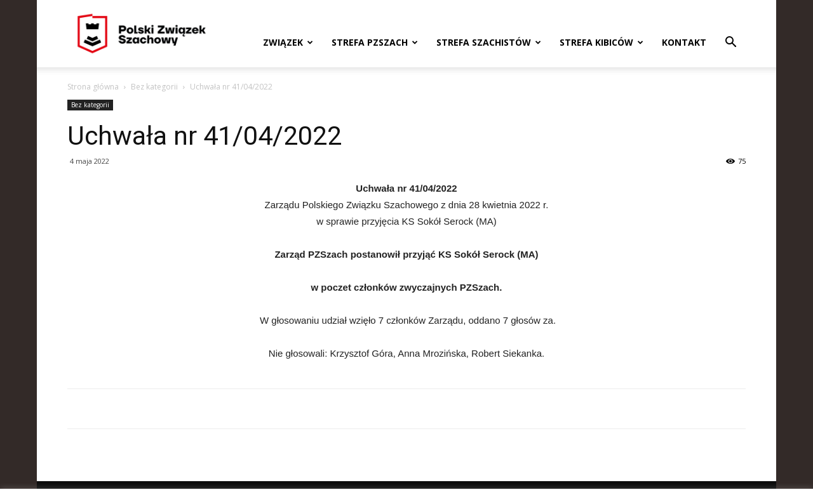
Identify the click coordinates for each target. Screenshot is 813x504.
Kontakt (684, 42)
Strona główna (93, 87)
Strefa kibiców (601, 42)
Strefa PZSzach (375, 42)
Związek (288, 42)
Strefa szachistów (489, 42)
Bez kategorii (154, 87)
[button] (730, 43)
